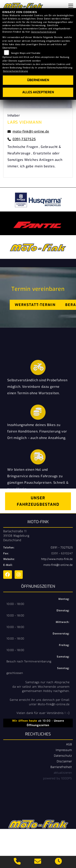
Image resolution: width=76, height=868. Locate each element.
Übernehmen (38, 80)
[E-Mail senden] (38, 862)
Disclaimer (64, 761)
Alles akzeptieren (38, 92)
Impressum (64, 750)
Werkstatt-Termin (35, 305)
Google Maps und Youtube (26, 53)
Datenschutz (63, 756)
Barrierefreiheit (61, 767)
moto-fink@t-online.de (58, 565)
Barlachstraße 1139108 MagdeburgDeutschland (16, 536)
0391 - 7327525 (62, 548)
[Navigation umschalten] (71, 6)
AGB (69, 744)
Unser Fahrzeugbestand (38, 501)
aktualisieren (63, 773)
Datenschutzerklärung (44, 32)
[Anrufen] (17, 862)
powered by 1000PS (58, 778)
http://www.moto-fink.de (57, 559)
